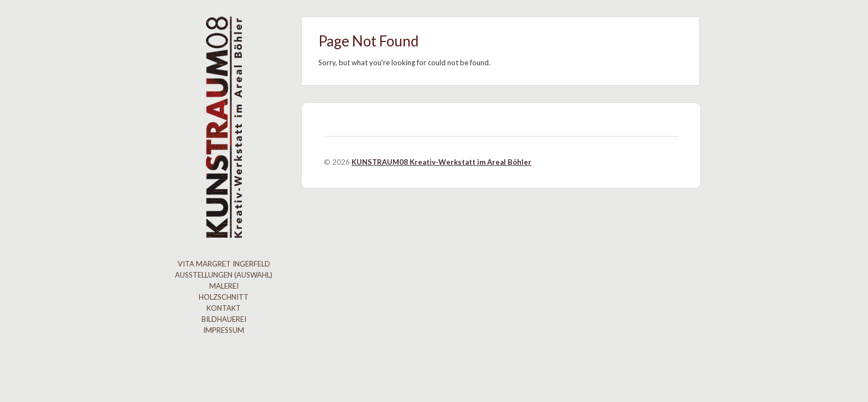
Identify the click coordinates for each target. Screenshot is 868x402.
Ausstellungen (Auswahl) (224, 275)
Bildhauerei (224, 319)
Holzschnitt (224, 297)
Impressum (224, 330)
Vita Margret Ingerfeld (224, 264)
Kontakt (224, 308)
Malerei (224, 286)
